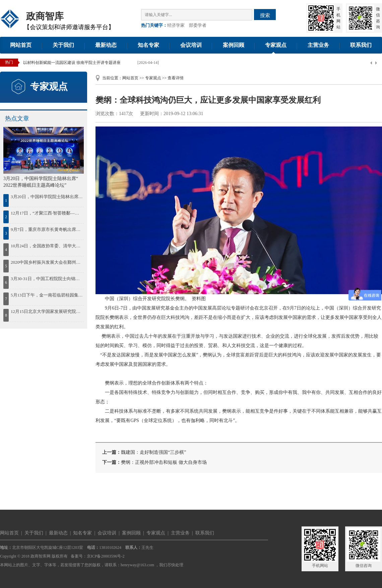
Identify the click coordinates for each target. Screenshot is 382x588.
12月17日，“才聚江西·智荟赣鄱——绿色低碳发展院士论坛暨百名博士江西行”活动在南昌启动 (47, 213)
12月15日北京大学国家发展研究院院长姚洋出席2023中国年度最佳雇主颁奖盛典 (47, 311)
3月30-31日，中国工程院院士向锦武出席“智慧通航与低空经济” (47, 279)
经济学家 (176, 25)
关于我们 (63, 45)
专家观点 (276, 45)
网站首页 (21, 45)
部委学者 (198, 25)
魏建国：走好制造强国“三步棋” (153, 452)
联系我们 (361, 45)
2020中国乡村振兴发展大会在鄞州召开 (47, 262)
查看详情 (176, 78)
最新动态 (106, 45)
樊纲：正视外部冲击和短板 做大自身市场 (164, 462)
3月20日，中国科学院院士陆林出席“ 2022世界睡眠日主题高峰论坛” (47, 197)
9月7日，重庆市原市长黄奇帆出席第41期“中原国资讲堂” (47, 229)
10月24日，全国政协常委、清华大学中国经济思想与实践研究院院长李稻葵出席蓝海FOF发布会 (47, 246)
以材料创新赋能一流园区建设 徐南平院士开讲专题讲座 (72, 63)
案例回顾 (234, 45)
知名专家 (148, 45)
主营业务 (318, 45)
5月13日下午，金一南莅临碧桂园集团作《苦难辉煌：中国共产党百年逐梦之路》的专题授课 (47, 295)
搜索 (265, 15)
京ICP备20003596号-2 (106, 556)
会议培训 (191, 45)
